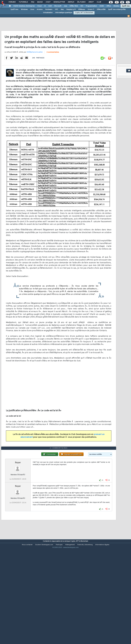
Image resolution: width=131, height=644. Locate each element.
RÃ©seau (82, 9)
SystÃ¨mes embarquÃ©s (117, 9)
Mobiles (116, 6)
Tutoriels (23, 2)
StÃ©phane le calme (35, 66)
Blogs (40, 2)
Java (65, 6)
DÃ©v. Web (74, 6)
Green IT (91, 9)
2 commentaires (53, 66)
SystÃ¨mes (126, 6)
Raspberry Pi (71, 9)
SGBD (102, 6)
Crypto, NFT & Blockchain (84, 13)
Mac (62, 9)
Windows (24, 9)
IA (45, 6)
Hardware (49, 9)
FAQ (33, 2)
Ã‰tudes (81, 2)
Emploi (71, 2)
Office (109, 6)
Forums (12, 2)
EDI (82, 6)
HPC (57, 9)
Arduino (40, 9)
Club (99, 2)
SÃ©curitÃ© (101, 9)
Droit (91, 2)
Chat (48, 2)
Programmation (91, 6)
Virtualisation (48, 13)
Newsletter (59, 2)
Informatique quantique (64, 13)
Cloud (39, 6)
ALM (50, 6)
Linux (32, 9)
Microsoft (58, 6)
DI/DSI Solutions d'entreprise (24, 6)
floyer (18, 503)
